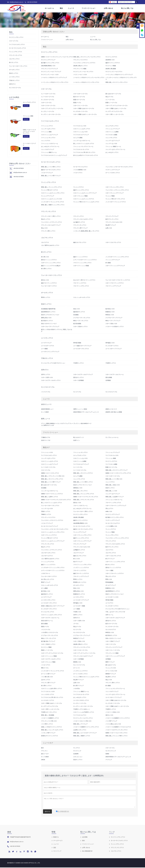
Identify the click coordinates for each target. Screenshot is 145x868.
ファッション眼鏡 (28, 117)
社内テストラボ (46, 441)
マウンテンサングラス (16, 56)
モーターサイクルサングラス (18, 49)
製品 (61, 9)
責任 (84, 841)
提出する (47, 812)
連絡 (9, 832)
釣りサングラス (14, 63)
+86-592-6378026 (32, 2)
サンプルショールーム (112, 438)
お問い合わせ (108, 9)
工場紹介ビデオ (46, 438)
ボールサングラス (14, 70)
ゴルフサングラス (14, 59)
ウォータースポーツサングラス (18, 67)
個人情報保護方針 (87, 852)
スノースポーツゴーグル (29, 145)
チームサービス (58, 841)
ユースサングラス (14, 77)
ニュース (71, 9)
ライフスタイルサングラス (17, 45)
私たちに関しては (127, 9)
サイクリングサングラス (16, 38)
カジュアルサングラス (29, 103)
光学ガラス (12, 85)
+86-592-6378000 (18, 177)
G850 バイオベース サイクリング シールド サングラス (29, 132)
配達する (56, 838)
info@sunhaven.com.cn (17, 2)
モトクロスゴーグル (15, 88)
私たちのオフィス (79, 438)
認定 (55, 848)
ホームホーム (49, 9)
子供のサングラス (14, 81)
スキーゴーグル (14, 41)
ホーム (9, 21)
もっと (26, 106)
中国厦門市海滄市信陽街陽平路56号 (20, 838)
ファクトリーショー (89, 9)
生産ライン (77, 441)
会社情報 (85, 838)
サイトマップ (57, 852)
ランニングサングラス (16, 52)
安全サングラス (14, 74)
